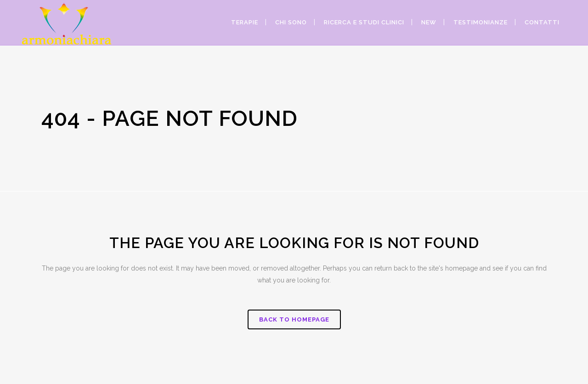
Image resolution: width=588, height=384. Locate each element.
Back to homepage (294, 319)
